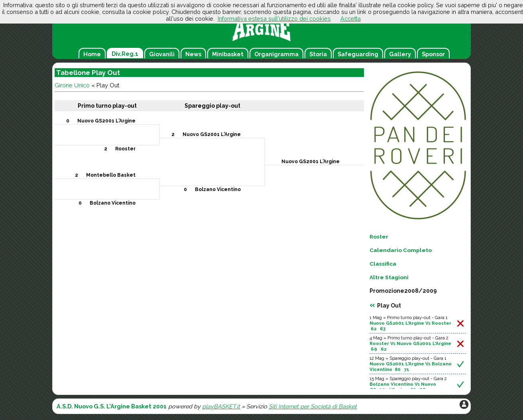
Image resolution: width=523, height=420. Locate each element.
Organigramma (276, 54)
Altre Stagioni (389, 277)
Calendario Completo (401, 250)
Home (92, 54)
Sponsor (433, 54)
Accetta (351, 19)
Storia (318, 54)
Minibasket (228, 54)
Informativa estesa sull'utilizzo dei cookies (274, 19)
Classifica (383, 264)
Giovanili (162, 54)
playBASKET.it (221, 406)
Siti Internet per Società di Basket (313, 406)
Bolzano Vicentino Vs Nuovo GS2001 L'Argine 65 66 (403, 387)
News (193, 54)
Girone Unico (72, 85)
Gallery (400, 54)
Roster (379, 237)
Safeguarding (358, 54)
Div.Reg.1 (125, 54)
